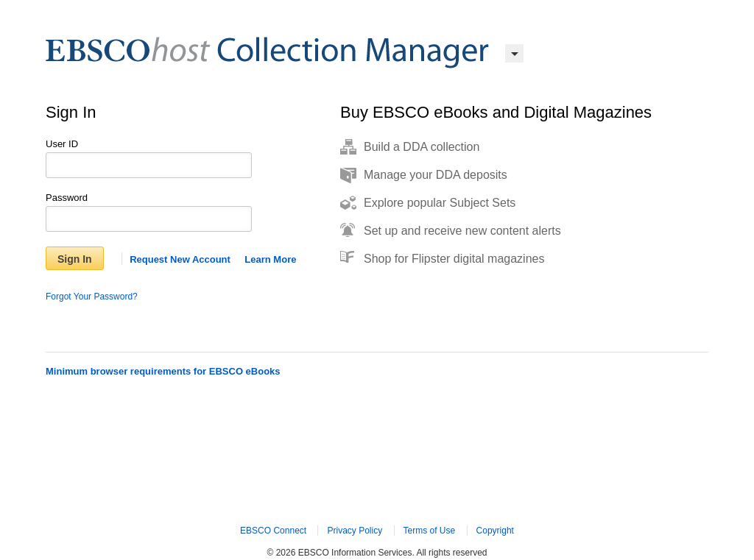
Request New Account (180, 259)
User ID (62, 144)
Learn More (270, 259)
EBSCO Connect (273, 531)
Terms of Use (430, 531)
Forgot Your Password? (92, 297)
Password (67, 198)
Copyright (495, 531)
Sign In (75, 259)
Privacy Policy (355, 531)
